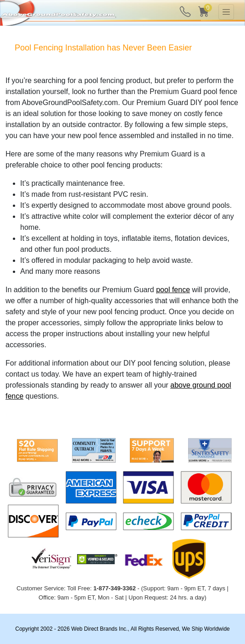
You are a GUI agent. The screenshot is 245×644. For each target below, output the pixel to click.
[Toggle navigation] (226, 12)
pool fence (173, 290)
